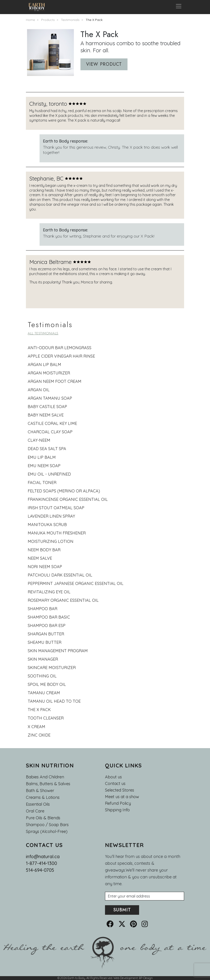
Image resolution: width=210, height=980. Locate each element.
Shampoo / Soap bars (47, 825)
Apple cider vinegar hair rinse (61, 356)
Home (30, 20)
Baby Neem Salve (46, 415)
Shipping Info (117, 810)
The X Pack (94, 20)
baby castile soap (47, 407)
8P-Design (146, 978)
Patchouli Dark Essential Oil (60, 575)
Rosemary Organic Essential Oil (63, 600)
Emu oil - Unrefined (49, 474)
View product (104, 64)
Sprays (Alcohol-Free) (47, 831)
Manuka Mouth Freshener (57, 533)
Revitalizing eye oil (49, 592)
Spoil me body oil (47, 684)
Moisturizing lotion (51, 541)
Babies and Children (45, 777)
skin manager (43, 659)
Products (48, 20)
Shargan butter (46, 634)
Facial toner (42, 482)
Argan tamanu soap (50, 398)
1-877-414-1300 (41, 863)
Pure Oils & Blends (43, 818)
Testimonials (70, 20)
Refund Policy (118, 803)
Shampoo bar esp (47, 625)
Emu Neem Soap (44, 466)
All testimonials (43, 333)
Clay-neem (39, 440)
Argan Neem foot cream (55, 381)
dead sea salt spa (47, 449)
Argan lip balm (44, 365)
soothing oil (42, 676)
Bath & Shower (40, 791)
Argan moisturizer (49, 373)
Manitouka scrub (47, 525)
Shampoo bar (42, 609)
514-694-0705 (40, 870)
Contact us (115, 784)
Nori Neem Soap (45, 567)
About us (113, 777)
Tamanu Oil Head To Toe (54, 701)
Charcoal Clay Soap (50, 432)
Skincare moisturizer (52, 668)
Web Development (126, 978)
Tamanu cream (44, 693)
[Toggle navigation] (179, 7)
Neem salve (40, 558)
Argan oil (39, 390)
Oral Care (35, 811)
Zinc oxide (39, 735)
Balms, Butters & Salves (48, 784)
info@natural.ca (43, 856)
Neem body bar (44, 550)
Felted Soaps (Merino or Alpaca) (64, 491)
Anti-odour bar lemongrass (60, 348)
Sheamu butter (45, 642)
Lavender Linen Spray (51, 516)
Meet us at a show (122, 797)
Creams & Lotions (43, 797)
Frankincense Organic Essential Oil (68, 499)
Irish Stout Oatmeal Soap (56, 508)
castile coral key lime (52, 423)
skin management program (58, 651)
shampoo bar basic (49, 617)
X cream (36, 727)
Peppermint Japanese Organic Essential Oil (76, 583)
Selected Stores (120, 790)
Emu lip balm (42, 457)
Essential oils (38, 804)
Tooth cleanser (46, 718)
